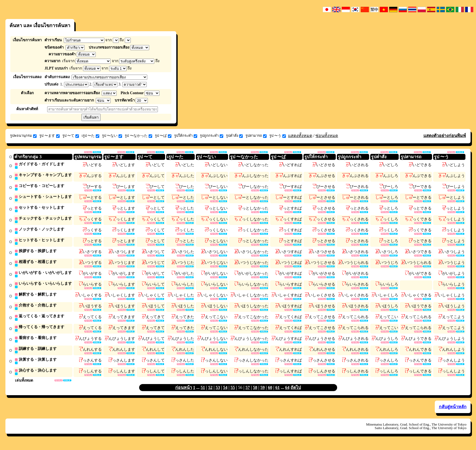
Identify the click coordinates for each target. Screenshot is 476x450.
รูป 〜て (71, 136)
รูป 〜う (278, 136)
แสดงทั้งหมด (300, 136)
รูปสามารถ (256, 136)
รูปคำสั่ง (234, 136)
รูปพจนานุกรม (23, 136)
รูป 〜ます (49, 136)
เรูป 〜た (90, 136)
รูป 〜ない (112, 136)
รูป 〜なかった (138, 136)
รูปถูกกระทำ (212, 136)
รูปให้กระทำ (186, 136)
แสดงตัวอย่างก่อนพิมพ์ (445, 136)
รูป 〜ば (163, 136)
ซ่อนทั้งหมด (327, 136)
